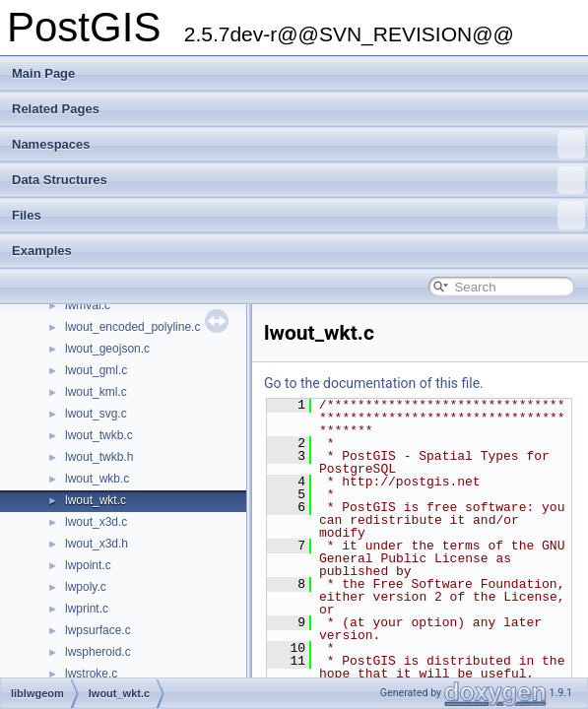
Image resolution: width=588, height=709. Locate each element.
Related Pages (56, 109)
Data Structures (298, 180)
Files (298, 216)
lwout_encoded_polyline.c (132, 327)
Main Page (43, 73)
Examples (42, 251)
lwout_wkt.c (96, 500)
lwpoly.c (86, 587)
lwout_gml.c (96, 370)
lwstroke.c (91, 674)
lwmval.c (88, 305)
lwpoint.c (88, 565)
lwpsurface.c (98, 630)
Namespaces (298, 145)
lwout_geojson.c (107, 349)
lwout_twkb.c (99, 435)
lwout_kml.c (96, 392)
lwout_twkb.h (99, 457)
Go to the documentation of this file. (374, 383)
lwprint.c (87, 609)
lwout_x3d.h (97, 544)
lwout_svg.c (96, 414)
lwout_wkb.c (97, 479)
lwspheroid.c (98, 652)
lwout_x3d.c (96, 522)
